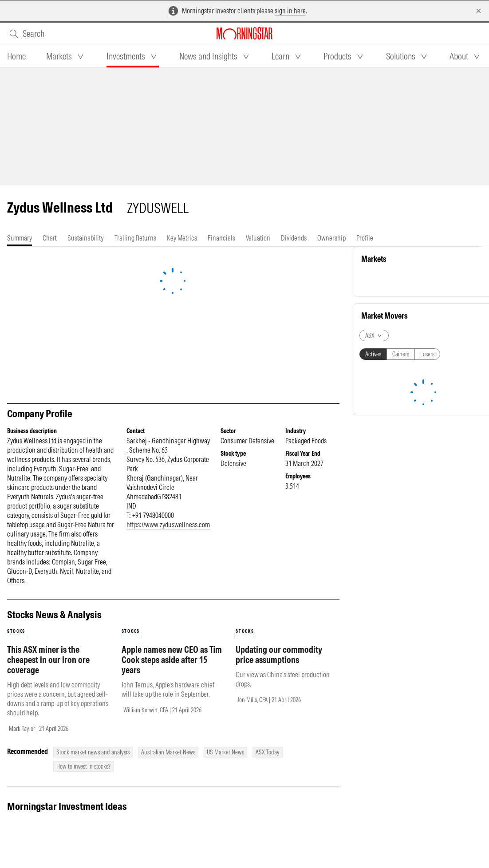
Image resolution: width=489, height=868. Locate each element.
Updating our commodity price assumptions (279, 655)
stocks (16, 631)
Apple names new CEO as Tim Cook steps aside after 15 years (172, 660)
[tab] (16, 56)
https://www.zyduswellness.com (168, 525)
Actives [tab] (373, 631)
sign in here (290, 11)
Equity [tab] (374, 280)
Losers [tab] (427, 631)
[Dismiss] (479, 11)
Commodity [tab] (405, 280)
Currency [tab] (440, 280)
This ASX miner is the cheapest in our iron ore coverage (48, 660)
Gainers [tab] (401, 631)
